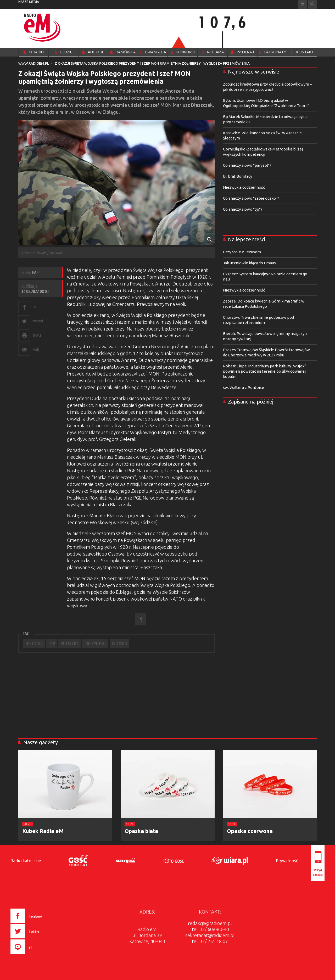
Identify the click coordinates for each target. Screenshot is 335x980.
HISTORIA (34, 643)
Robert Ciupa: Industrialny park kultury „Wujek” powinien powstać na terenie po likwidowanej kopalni (264, 371)
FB (34, 307)
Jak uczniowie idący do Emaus (249, 263)
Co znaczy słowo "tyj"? (243, 209)
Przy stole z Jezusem (242, 252)
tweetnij (38, 321)
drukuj (37, 335)
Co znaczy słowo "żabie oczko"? (251, 198)
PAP (52, 643)
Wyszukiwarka (312, 4)
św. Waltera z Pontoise (244, 387)
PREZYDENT (95, 643)
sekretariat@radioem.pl (210, 935)
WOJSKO (119, 643)
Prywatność (287, 861)
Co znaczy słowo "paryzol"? (247, 165)
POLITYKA (70, 643)
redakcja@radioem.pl (210, 923)
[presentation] (38, 955)
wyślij (36, 349)
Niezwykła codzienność (244, 187)
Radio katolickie (26, 861)
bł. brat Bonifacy (238, 176)
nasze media (29, 2)
